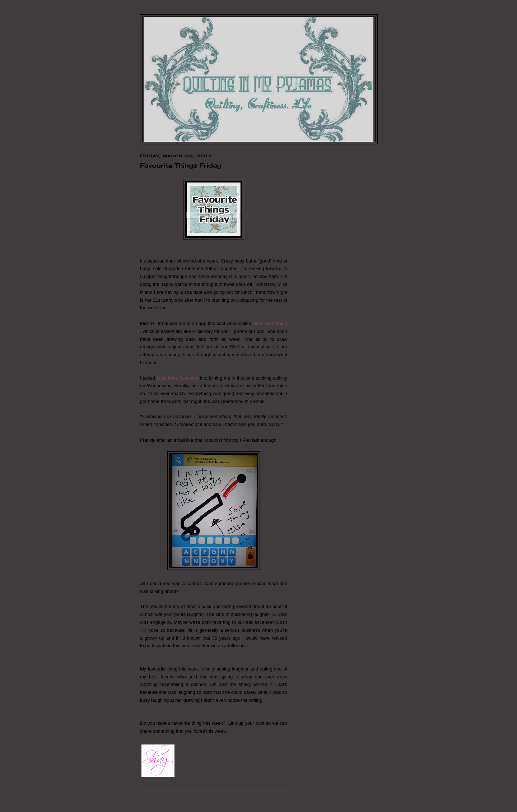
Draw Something (270, 323)
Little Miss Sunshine (177, 378)
